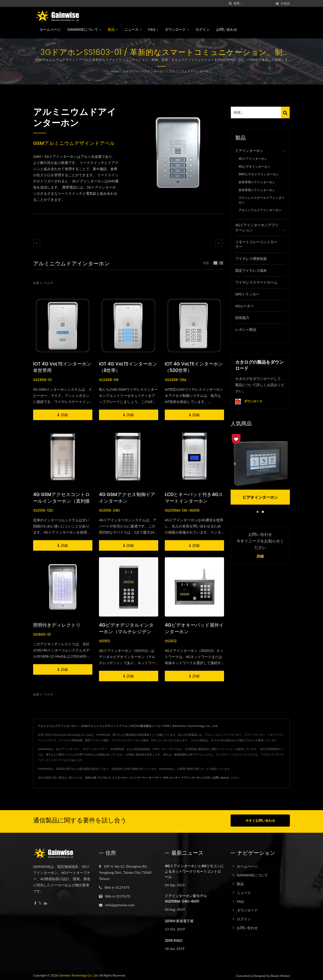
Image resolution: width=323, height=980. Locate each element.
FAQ (153, 30)
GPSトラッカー (247, 294)
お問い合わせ (227, 30)
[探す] (230, 3)
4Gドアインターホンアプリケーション (257, 227)
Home (115, 71)
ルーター (175, 778)
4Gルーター (245, 306)
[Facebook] (35, 902)
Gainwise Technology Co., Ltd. (78, 974)
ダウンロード (177, 30)
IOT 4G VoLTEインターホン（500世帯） (194, 367)
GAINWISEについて (84, 30)
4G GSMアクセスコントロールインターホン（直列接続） (62, 501)
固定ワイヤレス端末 (251, 270)
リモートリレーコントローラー (256, 244)
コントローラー (138, 778)
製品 (113, 30)
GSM (88, 778)
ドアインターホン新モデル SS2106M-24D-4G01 (186, 897)
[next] (219, 243)
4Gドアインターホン (253, 159)
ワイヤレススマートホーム (256, 282)
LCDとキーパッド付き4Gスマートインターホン (194, 498)
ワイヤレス (104, 778)
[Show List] (221, 263)
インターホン (120, 778)
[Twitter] (40, 902)
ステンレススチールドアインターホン (262, 200)
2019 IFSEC (174, 939)
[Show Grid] (215, 263)
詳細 (260, 556)
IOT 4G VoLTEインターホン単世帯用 (62, 367)
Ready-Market (280, 974)
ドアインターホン (153, 71)
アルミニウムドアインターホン (190, 71)
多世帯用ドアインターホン (257, 182)
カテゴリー (130, 71)
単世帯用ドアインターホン (257, 190)
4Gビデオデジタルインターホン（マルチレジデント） (126, 632)
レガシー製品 (246, 329)
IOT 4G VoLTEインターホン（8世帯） (128, 367)
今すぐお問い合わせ (260, 820)
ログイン (203, 30)
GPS (166, 778)
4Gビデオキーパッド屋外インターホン (194, 628)
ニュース (133, 30)
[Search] (253, 3)
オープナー (155, 778)
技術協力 (242, 317)
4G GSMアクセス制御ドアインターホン (127, 498)
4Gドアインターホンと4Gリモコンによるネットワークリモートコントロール (194, 870)
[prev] (37, 243)
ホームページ (50, 30)
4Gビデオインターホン (254, 166)
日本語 (285, 4)
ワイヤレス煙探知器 (251, 258)
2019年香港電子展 (179, 919)
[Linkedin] (45, 902)
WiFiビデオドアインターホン (259, 174)
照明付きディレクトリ (57, 625)
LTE (94, 778)
